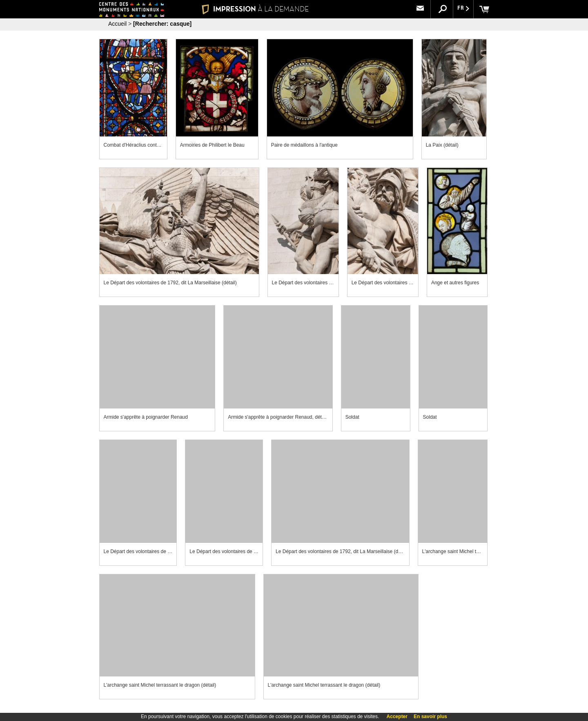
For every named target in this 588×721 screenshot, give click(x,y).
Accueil (117, 24)
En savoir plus (430, 717)
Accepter (397, 717)
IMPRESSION (255, 9)
